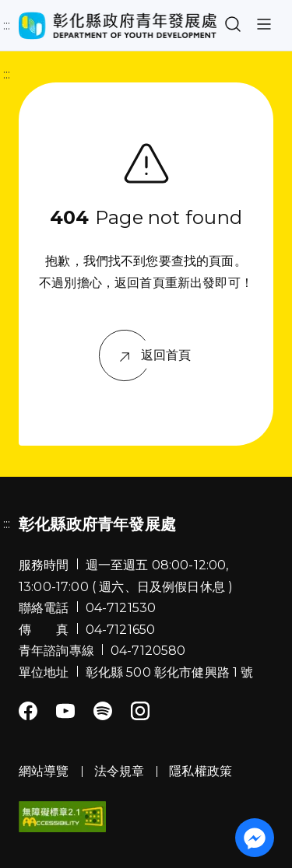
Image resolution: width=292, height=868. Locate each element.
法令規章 (120, 771)
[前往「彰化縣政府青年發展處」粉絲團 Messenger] (255, 838)
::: (7, 26)
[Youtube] (65, 712)
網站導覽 (44, 771)
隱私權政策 (201, 771)
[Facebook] (28, 712)
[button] (233, 25)
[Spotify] (103, 712)
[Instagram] (140, 712)
